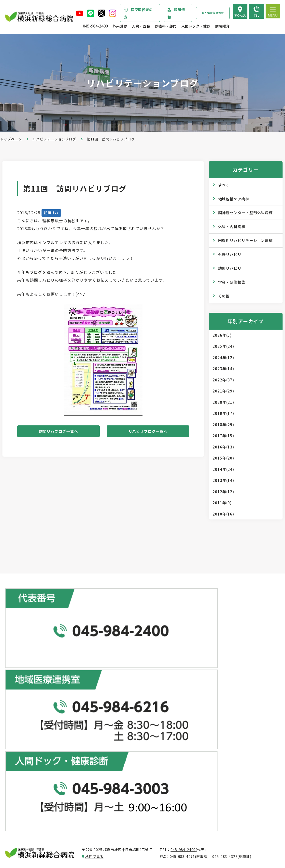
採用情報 (176, 13)
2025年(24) (223, 346)
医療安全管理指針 (24, 753)
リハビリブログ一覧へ (148, 432)
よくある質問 (206, 804)
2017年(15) (223, 436)
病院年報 (17, 825)
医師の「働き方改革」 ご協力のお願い (135, 769)
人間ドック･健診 (205, 671)
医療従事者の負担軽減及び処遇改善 (39, 792)
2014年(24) (223, 469)
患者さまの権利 (23, 772)
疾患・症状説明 (23, 701)
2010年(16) (223, 514)
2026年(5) (222, 335)
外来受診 (120, 26)
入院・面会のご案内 (117, 782)
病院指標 (17, 834)
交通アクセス (205, 794)
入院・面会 (141, 26)
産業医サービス (207, 710)
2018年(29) (223, 425)
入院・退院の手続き (120, 792)
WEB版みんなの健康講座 (215, 742)
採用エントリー (207, 826)
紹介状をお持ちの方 (120, 700)
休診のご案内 (114, 720)
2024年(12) (223, 357)
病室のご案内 (114, 812)
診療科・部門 (166, 26)
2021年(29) (223, 391)
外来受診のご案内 (115, 681)
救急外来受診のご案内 (121, 730)
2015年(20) (223, 458)
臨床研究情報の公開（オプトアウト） (41, 844)
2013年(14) (223, 480)
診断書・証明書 (116, 750)
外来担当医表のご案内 (121, 710)
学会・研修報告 (232, 282)
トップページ (11, 139)
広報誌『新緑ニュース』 (214, 732)
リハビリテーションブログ (54, 139)
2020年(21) (223, 402)
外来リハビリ (230, 254)
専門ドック (204, 690)
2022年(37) (223, 380)
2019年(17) (223, 413)
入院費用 (110, 821)
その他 (224, 296)
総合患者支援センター (119, 671)
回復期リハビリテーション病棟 (246, 240)
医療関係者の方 (138, 13)
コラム (200, 752)
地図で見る (94, 645)
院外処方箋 (112, 740)
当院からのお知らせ (24, 681)
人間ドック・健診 (196, 26)
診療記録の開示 (116, 759)
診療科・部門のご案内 (26, 691)
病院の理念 (19, 743)
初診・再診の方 (116, 691)
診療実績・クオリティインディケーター (42, 815)
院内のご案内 (206, 784)
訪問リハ (51, 213)
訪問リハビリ (230, 268)
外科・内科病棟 (232, 227)
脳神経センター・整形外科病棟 (246, 213)
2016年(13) (223, 447)
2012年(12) (223, 492)
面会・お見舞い (116, 831)
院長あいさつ (21, 723)
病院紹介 (222, 26)
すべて (224, 185)
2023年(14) (223, 369)
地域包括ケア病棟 (234, 199)
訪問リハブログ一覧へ (58, 432)
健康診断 (202, 700)
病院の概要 (19, 733)
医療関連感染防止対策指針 (32, 763)
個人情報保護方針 (213, 13)
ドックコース (205, 681)
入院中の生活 (114, 802)
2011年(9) (222, 503)
